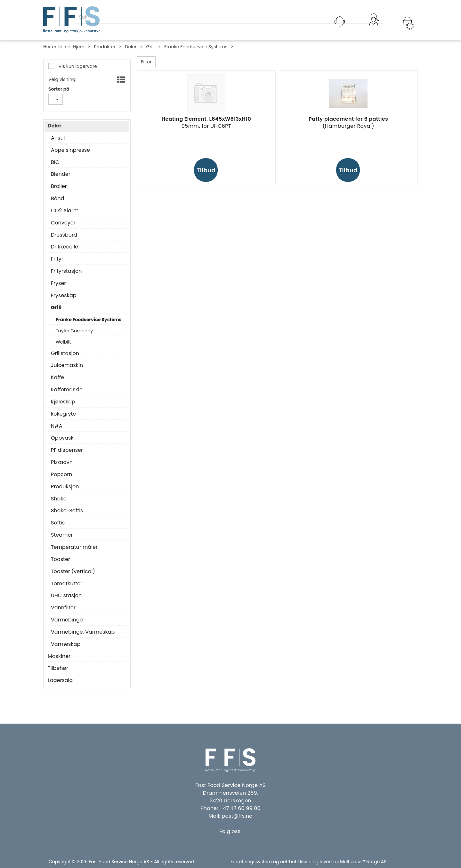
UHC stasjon (66, 596)
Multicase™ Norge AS (363, 862)
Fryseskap (64, 296)
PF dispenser (67, 450)
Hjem (78, 47)
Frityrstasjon (66, 271)
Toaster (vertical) (73, 572)
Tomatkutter (67, 584)
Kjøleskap (63, 402)
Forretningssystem (251, 862)
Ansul (58, 138)
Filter (146, 62)
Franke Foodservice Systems (196, 47)
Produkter (105, 47)
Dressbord (64, 235)
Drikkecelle (65, 247)
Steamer (62, 535)
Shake (59, 499)
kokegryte (63, 414)
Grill (150, 47)
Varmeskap (66, 644)
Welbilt (63, 342)
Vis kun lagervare (77, 66)
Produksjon (65, 487)
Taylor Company (74, 331)
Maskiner (59, 656)
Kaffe (57, 377)
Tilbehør (58, 668)
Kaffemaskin (67, 390)
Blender (61, 174)
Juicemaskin (67, 365)
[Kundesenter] (340, 21)
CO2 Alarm (65, 211)
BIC (55, 162)
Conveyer (63, 223)
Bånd (58, 199)
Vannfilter (63, 608)
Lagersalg (60, 680)
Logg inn (374, 30)
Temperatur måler (74, 547)
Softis (58, 523)
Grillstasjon (65, 353)
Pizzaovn (62, 462)
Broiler (59, 186)
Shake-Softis (67, 511)
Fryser (58, 283)
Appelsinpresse (70, 150)
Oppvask (62, 438)
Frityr (57, 259)
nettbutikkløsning (299, 862)
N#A (57, 426)
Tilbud (206, 170)
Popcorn (61, 475)
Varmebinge (67, 620)
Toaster (61, 559)
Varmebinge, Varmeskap (83, 632)
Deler (131, 47)
